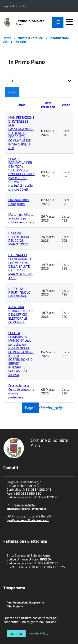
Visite (66, 105)
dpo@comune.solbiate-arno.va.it (28, 520)
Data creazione (48, 105)
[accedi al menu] (69, 22)
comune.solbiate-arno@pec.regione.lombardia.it (26, 507)
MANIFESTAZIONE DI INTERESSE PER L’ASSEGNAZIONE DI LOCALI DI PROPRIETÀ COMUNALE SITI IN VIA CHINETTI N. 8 (21, 133)
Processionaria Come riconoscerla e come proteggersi (21, 391)
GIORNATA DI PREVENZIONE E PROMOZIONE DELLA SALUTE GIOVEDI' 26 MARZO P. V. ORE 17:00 (20, 266)
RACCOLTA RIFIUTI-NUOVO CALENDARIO (19, 292)
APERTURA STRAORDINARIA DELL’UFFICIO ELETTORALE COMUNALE (20, 315)
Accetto (16, 634)
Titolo (21, 105)
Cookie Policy (39, 633)
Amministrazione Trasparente (25, 602)
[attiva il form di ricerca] (58, 22)
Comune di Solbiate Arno (30, 22)
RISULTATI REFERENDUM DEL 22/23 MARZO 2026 (19, 238)
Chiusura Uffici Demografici (19, 202)
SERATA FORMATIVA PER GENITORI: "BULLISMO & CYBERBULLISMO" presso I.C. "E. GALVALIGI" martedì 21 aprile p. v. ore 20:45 (21, 174)
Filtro (12, 92)
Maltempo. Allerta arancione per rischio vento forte (21, 218)
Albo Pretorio (15, 606)
